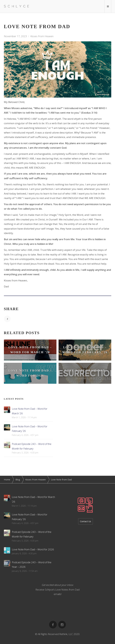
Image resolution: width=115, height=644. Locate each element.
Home (7, 479)
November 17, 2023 (15, 36)
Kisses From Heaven (42, 36)
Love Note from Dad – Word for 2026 (33, 549)
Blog (18, 479)
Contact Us (86, 521)
